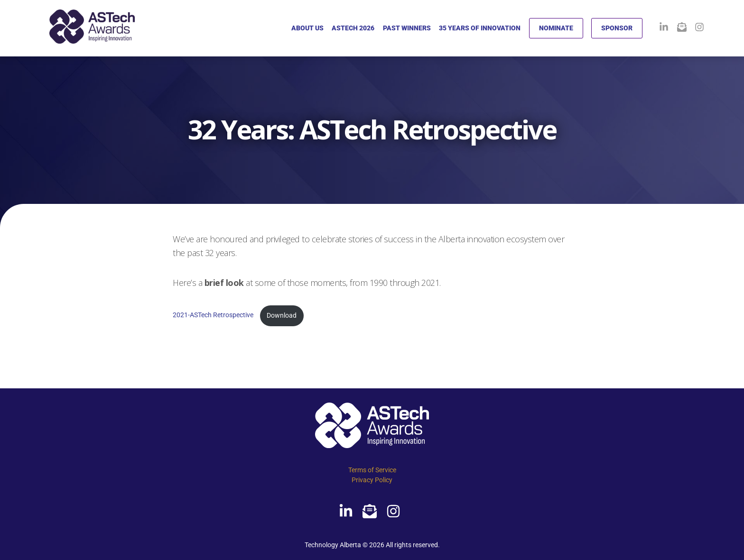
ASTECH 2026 (353, 28)
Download (282, 316)
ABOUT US (307, 28)
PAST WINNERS (407, 28)
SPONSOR (617, 28)
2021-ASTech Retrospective (214, 316)
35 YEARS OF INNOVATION (480, 28)
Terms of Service (372, 470)
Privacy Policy (372, 480)
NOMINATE (556, 28)
